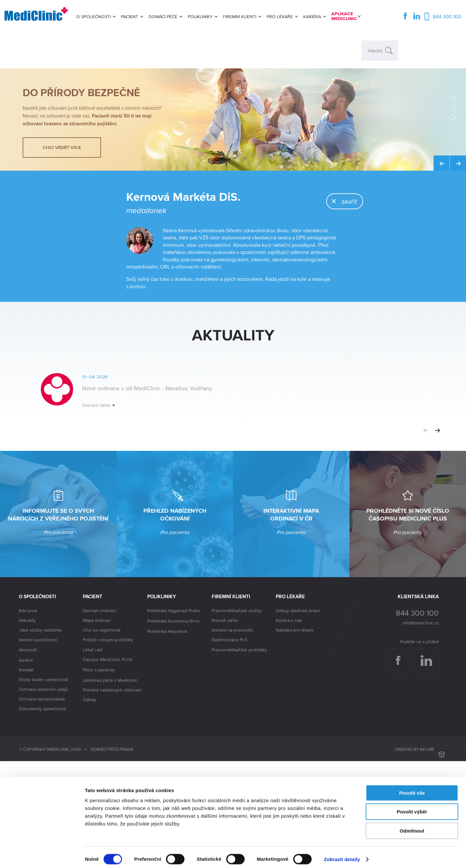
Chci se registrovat (102, 737)
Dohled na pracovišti (232, 737)
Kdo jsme (28, 717)
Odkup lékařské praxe (298, 717)
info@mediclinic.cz (421, 730)
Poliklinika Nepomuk (167, 738)
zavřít (332, 237)
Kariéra (26, 767)
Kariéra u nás (289, 727)
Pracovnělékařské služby (237, 717)
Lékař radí (93, 757)
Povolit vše (412, 789)
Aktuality (27, 727)
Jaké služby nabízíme (40, 737)
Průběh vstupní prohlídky (108, 747)
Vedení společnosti (38, 747)
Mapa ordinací (97, 727)
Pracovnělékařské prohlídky (239, 757)
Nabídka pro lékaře (295, 737)
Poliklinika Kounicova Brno (173, 728)
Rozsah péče (225, 727)
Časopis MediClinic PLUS (108, 767)
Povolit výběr (412, 808)
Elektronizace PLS (229, 747)
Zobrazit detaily (342, 855)
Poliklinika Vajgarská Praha (173, 718)
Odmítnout (412, 827)
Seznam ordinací (99, 717)
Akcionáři (28, 757)
